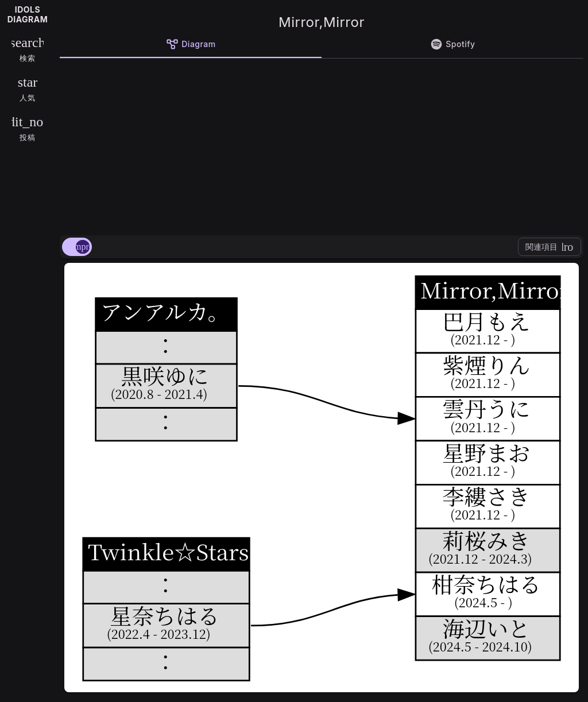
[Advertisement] (322, 145)
